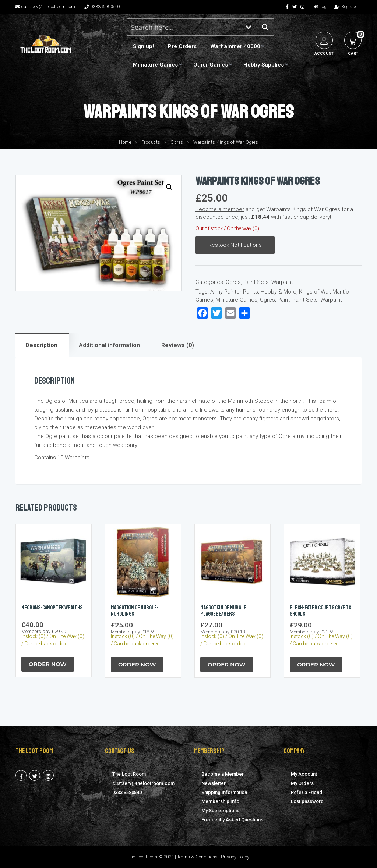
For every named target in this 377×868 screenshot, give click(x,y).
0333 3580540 (102, 7)
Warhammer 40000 (235, 46)
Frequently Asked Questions (232, 820)
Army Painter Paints (234, 292)
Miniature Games (155, 65)
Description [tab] (41, 345)
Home (125, 142)
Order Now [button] (48, 664)
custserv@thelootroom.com (45, 7)
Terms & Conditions (197, 857)
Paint (284, 300)
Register (346, 7)
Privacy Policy (235, 857)
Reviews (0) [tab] (178, 345)
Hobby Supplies (264, 65)
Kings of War (314, 292)
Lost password (307, 801)
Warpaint (282, 282)
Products (151, 142)
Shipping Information (224, 792)
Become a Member (223, 774)
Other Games (211, 65)
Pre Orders (182, 46)
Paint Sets (256, 282)
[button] (169, 187)
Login (322, 7)
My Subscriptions (220, 810)
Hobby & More (279, 292)
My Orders (302, 783)
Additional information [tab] (109, 345)
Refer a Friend (306, 792)
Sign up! (143, 46)
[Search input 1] (184, 27)
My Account (304, 774)
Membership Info (220, 801)
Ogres (177, 142)
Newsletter (214, 783)
